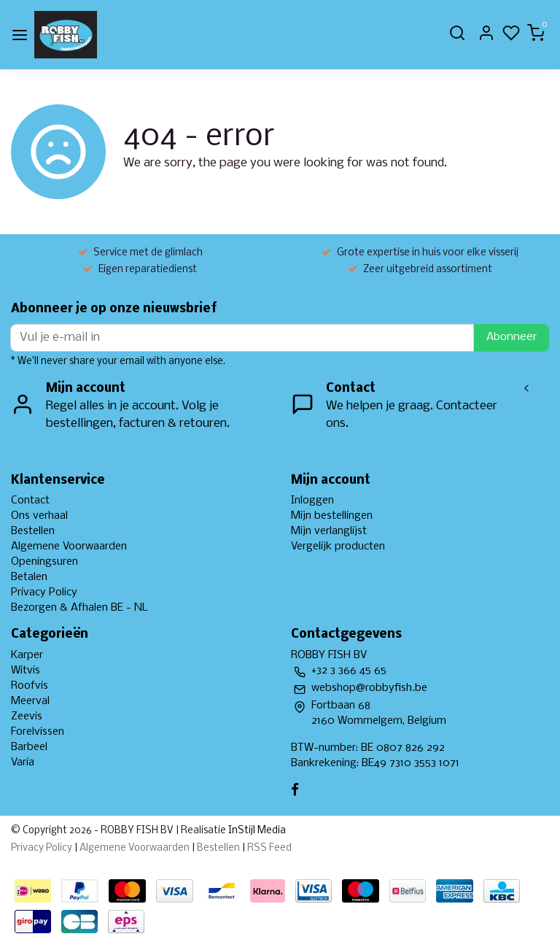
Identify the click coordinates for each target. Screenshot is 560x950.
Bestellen (33, 531)
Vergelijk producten (338, 547)
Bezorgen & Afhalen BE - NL (79, 608)
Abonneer (512, 337)
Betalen (29, 577)
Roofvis (30, 686)
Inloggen (312, 501)
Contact (30, 501)
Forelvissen (38, 732)
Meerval (30, 701)
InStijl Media (256, 831)
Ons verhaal (39, 516)
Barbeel (29, 747)
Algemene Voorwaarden (69, 547)
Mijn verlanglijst (329, 531)
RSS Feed (269, 848)
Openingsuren (44, 562)
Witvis (26, 671)
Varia (23, 762)
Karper (27, 655)
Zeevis (27, 717)
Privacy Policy (44, 592)
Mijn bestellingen (332, 516)
